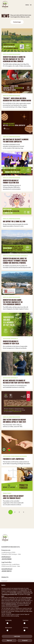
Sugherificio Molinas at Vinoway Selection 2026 (11, 182)
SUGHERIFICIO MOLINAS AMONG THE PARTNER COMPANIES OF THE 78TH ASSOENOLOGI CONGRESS (13, 302)
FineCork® (4, 581)
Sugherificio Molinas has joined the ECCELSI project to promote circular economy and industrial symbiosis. (15, 261)
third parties (29, 598)
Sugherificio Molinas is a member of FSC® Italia (11, 342)
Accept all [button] (25, 640)
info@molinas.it (6, 557)
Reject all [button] (9, 640)
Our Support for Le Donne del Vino (14, 221)
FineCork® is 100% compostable (14, 459)
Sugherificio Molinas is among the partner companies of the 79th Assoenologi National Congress (14, 59)
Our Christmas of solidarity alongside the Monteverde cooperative (16, 141)
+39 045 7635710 (6, 571)
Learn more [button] (17, 636)
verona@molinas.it (7, 569)
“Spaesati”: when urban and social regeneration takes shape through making (17, 99)
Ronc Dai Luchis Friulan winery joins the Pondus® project (13, 497)
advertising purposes (11, 604)
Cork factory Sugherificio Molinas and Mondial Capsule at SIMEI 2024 (14, 421)
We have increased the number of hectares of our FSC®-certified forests (16, 382)
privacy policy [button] (24, 590)
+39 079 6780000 (6, 559)
